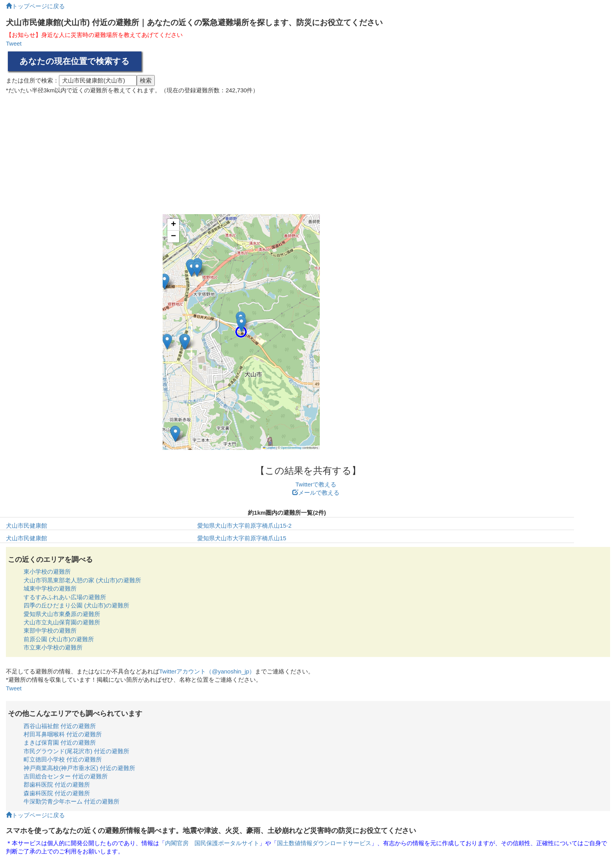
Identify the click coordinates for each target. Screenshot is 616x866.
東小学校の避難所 (47, 572)
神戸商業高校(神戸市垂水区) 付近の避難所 (79, 768)
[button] (164, 282)
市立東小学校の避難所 (53, 647)
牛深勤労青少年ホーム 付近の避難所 (71, 801)
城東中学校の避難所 (50, 588)
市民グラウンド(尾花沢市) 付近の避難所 (76, 751)
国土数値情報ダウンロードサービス (324, 843)
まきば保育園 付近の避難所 (60, 742)
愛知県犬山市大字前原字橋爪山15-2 (244, 526)
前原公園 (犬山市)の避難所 (59, 639)
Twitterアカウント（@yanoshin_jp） (207, 671)
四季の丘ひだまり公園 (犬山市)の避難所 (76, 605)
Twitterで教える (316, 484)
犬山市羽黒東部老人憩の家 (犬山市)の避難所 (82, 580)
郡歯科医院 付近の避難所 (57, 784)
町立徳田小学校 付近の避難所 (63, 759)
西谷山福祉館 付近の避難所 (60, 726)
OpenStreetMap (291, 448)
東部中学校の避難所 (50, 630)
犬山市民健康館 (27, 526)
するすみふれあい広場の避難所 (65, 597)
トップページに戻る (35, 6)
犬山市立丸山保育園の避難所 (62, 622)
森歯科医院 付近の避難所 (57, 793)
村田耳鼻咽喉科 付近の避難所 (63, 734)
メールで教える (316, 493)
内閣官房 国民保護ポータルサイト (212, 843)
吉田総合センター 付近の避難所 (66, 776)
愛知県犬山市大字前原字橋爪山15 (242, 538)
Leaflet (269, 448)
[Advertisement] (308, 151)
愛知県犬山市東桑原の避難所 (62, 614)
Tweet (14, 43)
